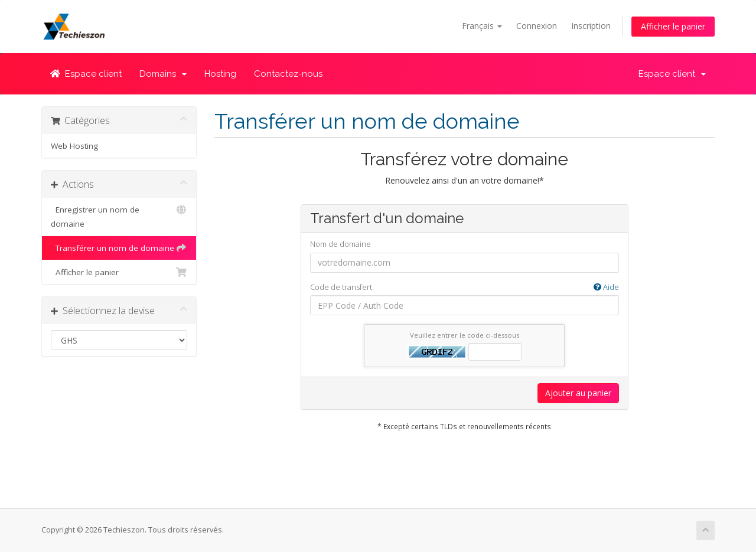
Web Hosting (74, 146)
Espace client (86, 74)
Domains (163, 74)
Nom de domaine (340, 244)
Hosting (220, 74)
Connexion (537, 26)
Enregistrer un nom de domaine (119, 216)
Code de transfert (465, 287)
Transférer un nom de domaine (119, 248)
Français (482, 26)
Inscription (591, 26)
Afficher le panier (673, 26)
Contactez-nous (288, 74)
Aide (606, 287)
